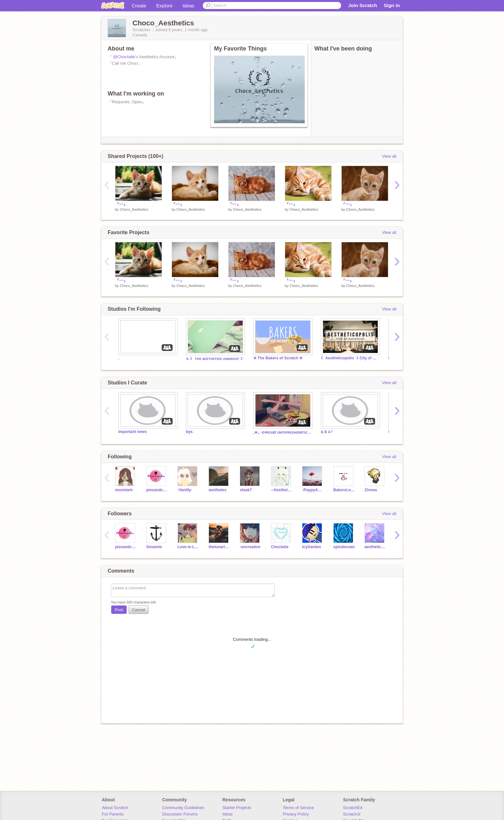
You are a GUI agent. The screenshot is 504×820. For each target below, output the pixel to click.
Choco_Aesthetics (134, 209)
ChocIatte (280, 547)
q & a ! (327, 432)
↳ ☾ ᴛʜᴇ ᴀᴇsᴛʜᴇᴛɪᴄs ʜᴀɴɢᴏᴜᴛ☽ (214, 359)
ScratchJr (352, 814)
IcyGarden (312, 547)
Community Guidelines (183, 808)
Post (119, 610)
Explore (164, 6)
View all (389, 156)
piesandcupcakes (157, 490)
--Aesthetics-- (282, 490)
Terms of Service (298, 808)
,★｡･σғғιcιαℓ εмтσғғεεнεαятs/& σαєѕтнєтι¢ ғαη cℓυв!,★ (282, 432)
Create (139, 6)
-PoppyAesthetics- (313, 490)
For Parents (113, 814)
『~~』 (121, 204)
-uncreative (250, 547)
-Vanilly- (185, 490)
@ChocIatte (124, 57)
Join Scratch (363, 5)
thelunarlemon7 (219, 547)
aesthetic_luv (375, 547)
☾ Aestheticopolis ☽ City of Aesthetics (350, 358)
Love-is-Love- (188, 547)
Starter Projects (237, 808)
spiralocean (344, 547)
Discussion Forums (180, 814)
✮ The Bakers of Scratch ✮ (278, 358)
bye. (190, 432)
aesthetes (217, 490)
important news (133, 432)
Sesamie (154, 547)
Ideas (189, 6)
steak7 (246, 490)
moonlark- (124, 490)
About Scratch (115, 808)
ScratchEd (353, 808)
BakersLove (344, 490)
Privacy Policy (296, 814)
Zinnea (371, 490)
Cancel (139, 610)
